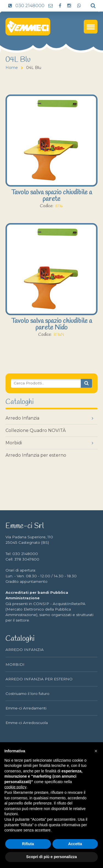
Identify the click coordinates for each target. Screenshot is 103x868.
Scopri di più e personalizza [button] (51, 857)
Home (12, 68)
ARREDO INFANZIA (25, 650)
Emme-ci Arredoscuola (27, 723)
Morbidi (14, 443)
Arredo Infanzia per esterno (36, 455)
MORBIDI (15, 664)
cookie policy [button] (15, 787)
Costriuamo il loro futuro (27, 694)
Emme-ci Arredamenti (26, 708)
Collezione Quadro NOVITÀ (36, 430)
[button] (96, 751)
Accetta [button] (75, 844)
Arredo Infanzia (22, 418)
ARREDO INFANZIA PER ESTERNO (39, 679)
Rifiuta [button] (28, 844)
